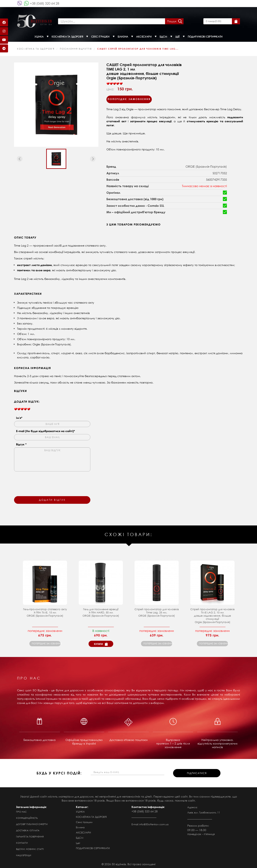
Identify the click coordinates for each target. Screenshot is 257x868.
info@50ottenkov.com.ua (154, 823)
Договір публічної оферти (32, 823)
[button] (56, 158)
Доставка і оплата (28, 829)
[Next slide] (93, 158)
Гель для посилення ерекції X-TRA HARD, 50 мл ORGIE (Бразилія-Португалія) (101, 611)
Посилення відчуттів (76, 48)
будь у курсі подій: (59, 772)
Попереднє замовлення (129, 98)
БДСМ (80, 837)
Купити (98, 643)
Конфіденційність (27, 817)
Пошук (171, 21)
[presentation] (45, 480)
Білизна (80, 826)
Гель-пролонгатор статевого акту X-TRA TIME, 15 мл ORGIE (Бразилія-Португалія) (45, 611)
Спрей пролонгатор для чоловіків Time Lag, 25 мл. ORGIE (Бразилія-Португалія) (157, 611)
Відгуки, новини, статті (30, 848)
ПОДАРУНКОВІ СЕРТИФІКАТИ (93, 847)
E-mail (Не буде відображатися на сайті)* (45, 430)
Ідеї (78, 842)
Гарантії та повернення (30, 835)
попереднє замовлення (46, 642)
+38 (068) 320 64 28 (45, 3)
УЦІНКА (80, 810)
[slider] (114, 83)
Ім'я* (19, 417)
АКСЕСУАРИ (83, 831)
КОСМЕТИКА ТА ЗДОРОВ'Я (36, 48)
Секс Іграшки (84, 821)
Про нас (21, 811)
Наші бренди (24, 854)
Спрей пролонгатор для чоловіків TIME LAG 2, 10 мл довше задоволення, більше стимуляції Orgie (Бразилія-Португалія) (212, 615)
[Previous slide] (20, 158)
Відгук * (21, 443)
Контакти (22, 842)
